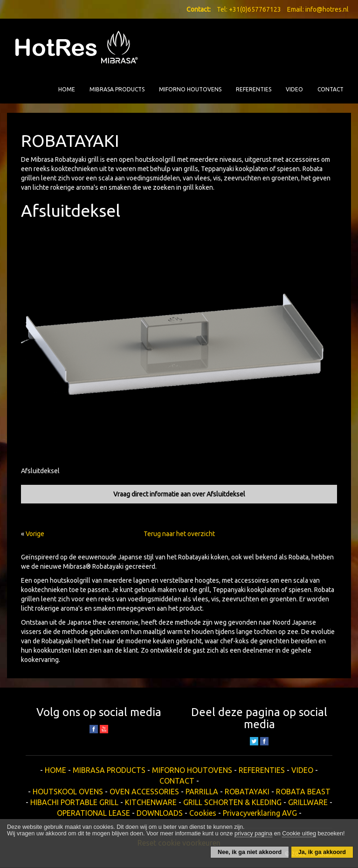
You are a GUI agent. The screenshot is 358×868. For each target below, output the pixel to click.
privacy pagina (253, 834)
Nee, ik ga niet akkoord (250, 852)
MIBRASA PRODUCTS (117, 89)
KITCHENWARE (151, 802)
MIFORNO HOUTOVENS (190, 89)
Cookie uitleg (299, 834)
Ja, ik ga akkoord (322, 852)
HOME (67, 89)
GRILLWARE (308, 802)
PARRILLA (202, 792)
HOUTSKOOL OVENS (68, 792)
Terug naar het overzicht (179, 534)
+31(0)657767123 (255, 9)
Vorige (35, 534)
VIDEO (294, 89)
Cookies (203, 813)
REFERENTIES (254, 89)
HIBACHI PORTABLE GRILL (74, 802)
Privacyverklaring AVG (260, 813)
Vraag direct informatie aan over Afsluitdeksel (179, 494)
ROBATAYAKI (247, 792)
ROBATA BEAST (303, 792)
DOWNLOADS (160, 813)
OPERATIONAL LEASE (93, 813)
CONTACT (330, 89)
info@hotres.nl (327, 9)
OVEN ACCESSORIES (144, 792)
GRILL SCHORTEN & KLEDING (232, 802)
